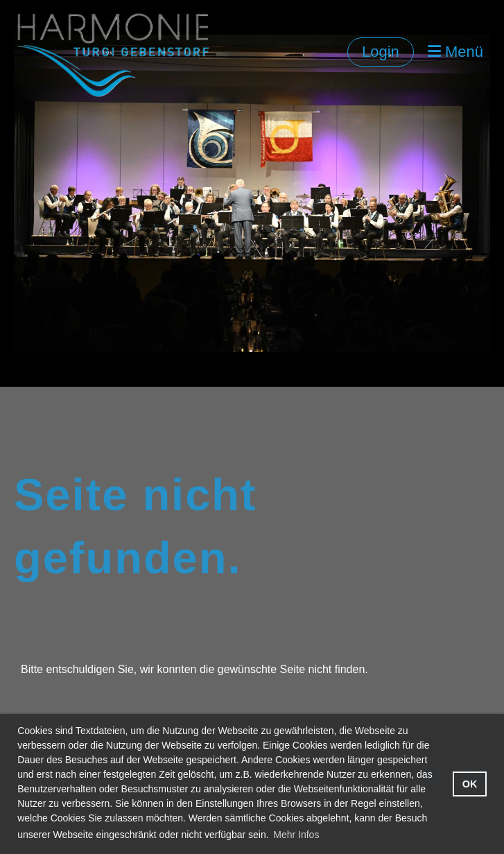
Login (381, 52)
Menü (455, 52)
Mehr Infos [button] (296, 835)
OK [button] (470, 784)
